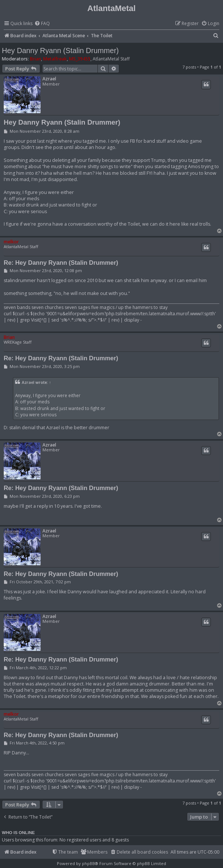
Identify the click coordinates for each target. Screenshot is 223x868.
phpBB (88, 863)
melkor (11, 242)
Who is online (18, 833)
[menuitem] (42, 24)
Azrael (49, 79)
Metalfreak (55, 59)
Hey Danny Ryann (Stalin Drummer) (60, 51)
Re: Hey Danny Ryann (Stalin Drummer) (61, 263)
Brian (35, 59)
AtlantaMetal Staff (111, 59)
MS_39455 (80, 59)
